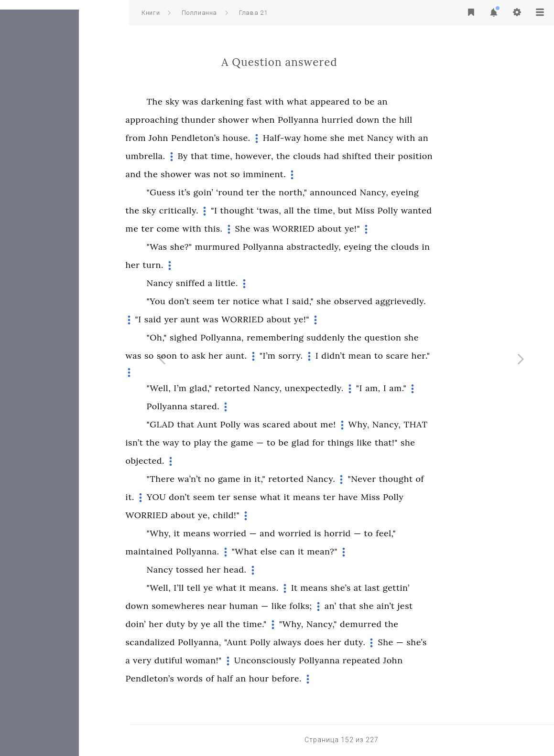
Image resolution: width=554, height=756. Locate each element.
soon (231, 356)
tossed (254, 570)
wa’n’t (254, 479)
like (429, 442)
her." (485, 356)
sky (237, 101)
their (449, 156)
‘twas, (333, 210)
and (198, 174)
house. (301, 138)
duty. (419, 642)
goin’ (268, 192)
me (197, 229)
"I (278, 210)
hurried (402, 120)
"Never (426, 479)
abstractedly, (378, 247)
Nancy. (386, 479)
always (352, 642)
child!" (291, 515)
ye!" (417, 229)
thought (302, 210)
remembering (340, 337)
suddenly (390, 337)
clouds (371, 156)
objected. (210, 461)
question (447, 337)
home (380, 138)
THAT (480, 424)
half (289, 678)
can (352, 551)
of (485, 479)
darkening (287, 101)
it (351, 497)
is (382, 533)
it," (324, 479)
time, (286, 156)
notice (311, 301)
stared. (269, 406)
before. (351, 678)
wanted (481, 210)
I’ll (243, 588)
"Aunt (300, 642)
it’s (249, 192)
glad (365, 442)
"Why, (223, 533)
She (307, 229)
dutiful (233, 660)
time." (319, 624)
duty (240, 624)
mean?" (387, 551)
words (254, 678)
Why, (424, 424)
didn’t (398, 356)
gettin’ (461, 588)
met (420, 138)
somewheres (243, 606)
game (307, 442)
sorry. (355, 356)
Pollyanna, (287, 337)
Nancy (445, 138)
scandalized (215, 642)
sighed (248, 337)
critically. (243, 210)
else (333, 551)
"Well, (223, 388)
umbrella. (210, 156)
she (402, 138)
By (248, 156)
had (396, 156)
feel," (450, 533)
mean (424, 356)
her (197, 265)
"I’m (332, 356)
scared (341, 424)
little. (291, 283)
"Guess (226, 192)
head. (300, 570)
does (379, 642)
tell (258, 588)
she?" (246, 247)
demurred (425, 624)
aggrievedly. (466, 301)
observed (418, 301)
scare (462, 356)
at (422, 588)
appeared (395, 101)
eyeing (469, 192)
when (328, 120)
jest (470, 606)
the (454, 120)
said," (367, 301)
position (480, 156)
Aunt (272, 424)
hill (470, 120)
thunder (263, 120)
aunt (255, 319)
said (217, 319)
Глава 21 (253, 13)
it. (195, 497)
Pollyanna (363, 120)
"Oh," (222, 337)
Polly (452, 210)
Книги (151, 13)
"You (221, 301)
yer (235, 319)
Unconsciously (330, 660)
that (264, 156)
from (201, 138)
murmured (282, 247)
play (267, 442)
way (235, 442)
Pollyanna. (262, 551)
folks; (365, 606)
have (413, 497)
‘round (294, 192)
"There (225, 479)
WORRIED (358, 229)
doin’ (201, 624)
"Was (222, 247)
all (353, 210)
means (371, 497)
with (339, 101)
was (255, 101)
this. (278, 229)
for (383, 442)
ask (263, 356)
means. (328, 588)
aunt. (301, 356)
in (490, 247)
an (447, 101)
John (223, 138)
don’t (244, 301)
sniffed (255, 283)
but (410, 210)
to (422, 101)
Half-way (347, 138)
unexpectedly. (379, 388)
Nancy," (386, 624)
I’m (244, 388)
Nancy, (439, 192)
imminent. (329, 174)
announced (398, 192)
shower (298, 120)
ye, (268, 515)
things (405, 442)
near (282, 606)
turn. (217, 265)
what (362, 101)
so (300, 174)
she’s (405, 588)
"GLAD (225, 424)
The (219, 101)
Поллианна (199, 13)
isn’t (199, 442)
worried (294, 533)
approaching (217, 120)
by (257, 624)
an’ (395, 606)
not (285, 174)
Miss (429, 210)
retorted (297, 388)
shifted (422, 156)
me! (392, 424)
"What (309, 551)
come (233, 229)
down (432, 120)
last (437, 588)
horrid (402, 533)
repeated (426, 660)
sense (310, 497)
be (434, 101)
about (394, 229)
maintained (214, 551)
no (274, 479)
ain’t (450, 606)
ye (273, 588)
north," (357, 192)
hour (324, 678)
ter (317, 192)
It (359, 588)
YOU (221, 497)
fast (319, 101)
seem (268, 301)
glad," (265, 388)
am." (462, 388)
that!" (451, 442)
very (207, 660)
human (309, 606)
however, (319, 156)
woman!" (268, 660)
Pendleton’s (260, 138)
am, (437, 388)
